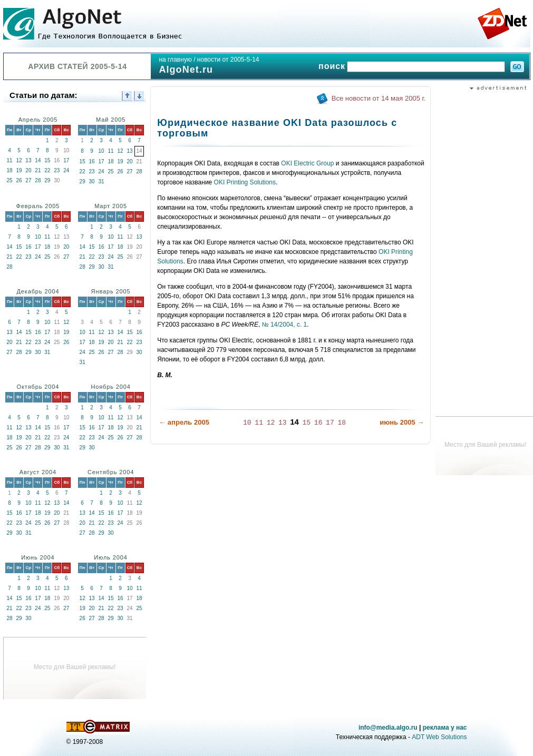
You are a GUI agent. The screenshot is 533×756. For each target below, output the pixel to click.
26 (19, 180)
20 (28, 170)
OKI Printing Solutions (245, 182)
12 (19, 160)
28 (38, 180)
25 (9, 180)
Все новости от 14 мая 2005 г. (379, 98)
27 (28, 180)
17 (66, 160)
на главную (175, 60)
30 (92, 181)
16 (92, 161)
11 (9, 160)
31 (101, 181)
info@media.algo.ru (388, 728)
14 (38, 160)
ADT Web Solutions (439, 737)
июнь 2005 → (402, 422)
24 (66, 170)
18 (9, 170)
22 (47, 170)
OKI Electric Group (307, 163)
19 (19, 170)
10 (101, 151)
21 (38, 170)
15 (47, 160)
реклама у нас (445, 728)
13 (28, 160)
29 (47, 180)
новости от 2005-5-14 (228, 60)
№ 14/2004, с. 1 (283, 325)
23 (57, 170)
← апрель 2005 (184, 422)
